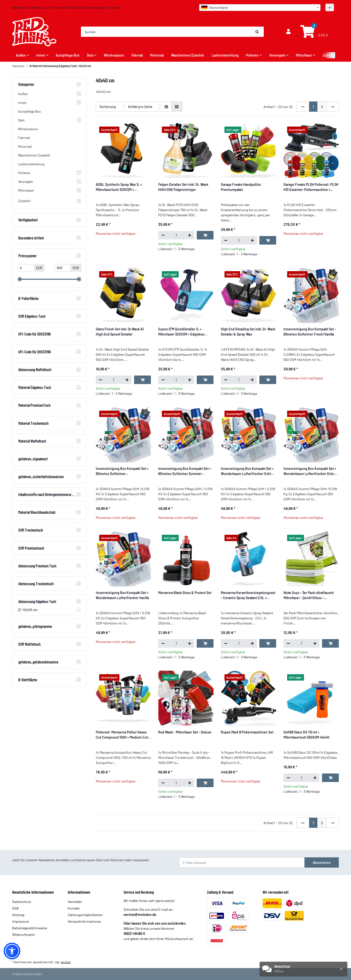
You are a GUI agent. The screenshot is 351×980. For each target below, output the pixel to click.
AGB (15, 908)
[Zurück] (303, 107)
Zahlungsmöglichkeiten (85, 915)
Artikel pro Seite (140, 107)
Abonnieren (322, 863)
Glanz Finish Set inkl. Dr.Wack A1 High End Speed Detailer (120, 332)
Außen (23, 94)
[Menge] (176, 235)
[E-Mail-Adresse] (242, 862)
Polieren (24, 173)
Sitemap (18, 915)
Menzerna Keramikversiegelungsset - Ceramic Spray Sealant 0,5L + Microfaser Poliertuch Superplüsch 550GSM (248, 595)
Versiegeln (26, 182)
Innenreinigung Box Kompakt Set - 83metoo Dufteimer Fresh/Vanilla (310, 332)
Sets (21, 120)
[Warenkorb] (313, 32)
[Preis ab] (26, 268)
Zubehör (24, 201)
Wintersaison (28, 129)
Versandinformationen (84, 921)
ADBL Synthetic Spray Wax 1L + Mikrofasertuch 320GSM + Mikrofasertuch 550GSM (119, 187)
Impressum (21, 921)
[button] (288, 32)
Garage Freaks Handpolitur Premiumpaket (241, 187)
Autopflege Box (29, 111)
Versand (66, 962)
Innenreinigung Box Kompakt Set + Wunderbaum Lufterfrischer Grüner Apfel (310, 471)
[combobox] (260, 8)
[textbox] (260, 8)
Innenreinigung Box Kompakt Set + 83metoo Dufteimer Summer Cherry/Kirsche (185, 471)
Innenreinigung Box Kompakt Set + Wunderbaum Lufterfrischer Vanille (122, 595)
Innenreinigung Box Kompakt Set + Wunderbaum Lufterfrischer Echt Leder (247, 471)
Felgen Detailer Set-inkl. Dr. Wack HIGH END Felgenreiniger (183, 187)
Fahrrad (24, 138)
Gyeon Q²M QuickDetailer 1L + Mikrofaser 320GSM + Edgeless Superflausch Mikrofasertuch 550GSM (181, 332)
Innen (22, 103)
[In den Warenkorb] (205, 235)
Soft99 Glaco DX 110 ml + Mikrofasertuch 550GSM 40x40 (306, 735)
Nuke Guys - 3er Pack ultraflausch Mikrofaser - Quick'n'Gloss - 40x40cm (309, 595)
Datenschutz (22, 902)
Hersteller (75, 902)
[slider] (20, 279)
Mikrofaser (26, 190)
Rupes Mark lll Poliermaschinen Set (247, 732)
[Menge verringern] (163, 235)
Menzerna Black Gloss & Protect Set (185, 593)
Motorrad (25, 146)
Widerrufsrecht (24, 935)
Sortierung (108, 107)
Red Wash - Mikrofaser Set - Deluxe (185, 732)
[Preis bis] (63, 268)
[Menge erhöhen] (190, 235)
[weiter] (333, 107)
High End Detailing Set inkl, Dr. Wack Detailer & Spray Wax (248, 332)
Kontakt (74, 908)
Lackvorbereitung (31, 164)
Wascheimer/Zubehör (34, 155)
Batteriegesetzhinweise (30, 928)
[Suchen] (166, 32)
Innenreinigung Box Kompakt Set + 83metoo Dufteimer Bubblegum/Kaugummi (122, 471)
